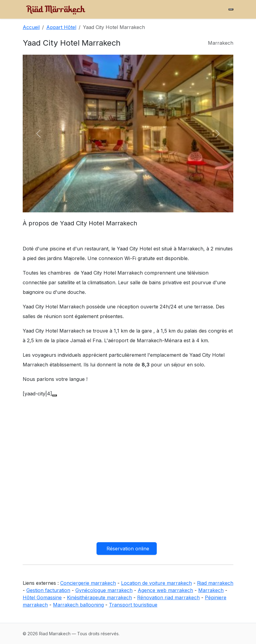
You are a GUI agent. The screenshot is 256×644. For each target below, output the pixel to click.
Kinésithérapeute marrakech (99, 597)
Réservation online (128, 549)
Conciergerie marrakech (88, 583)
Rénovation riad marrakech (168, 597)
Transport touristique (133, 605)
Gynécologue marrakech (104, 590)
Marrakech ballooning (78, 605)
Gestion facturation (48, 590)
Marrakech (211, 590)
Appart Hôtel (61, 27)
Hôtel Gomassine (42, 597)
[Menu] (231, 9)
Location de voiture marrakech (156, 583)
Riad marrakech (215, 583)
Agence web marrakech (165, 590)
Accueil (31, 27)
